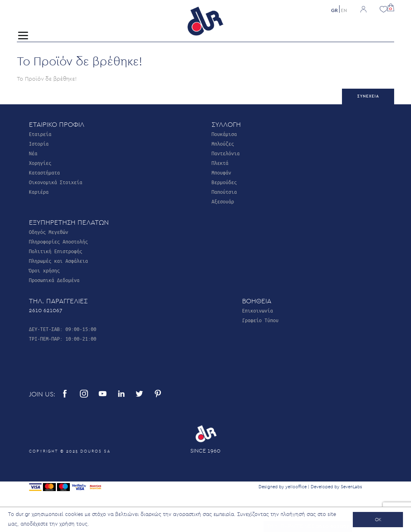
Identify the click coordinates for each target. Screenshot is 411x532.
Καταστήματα (44, 172)
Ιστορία (39, 143)
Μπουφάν (221, 172)
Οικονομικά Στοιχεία (56, 182)
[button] (391, 7)
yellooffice (296, 487)
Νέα (33, 153)
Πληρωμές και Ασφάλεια (58, 261)
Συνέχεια (368, 96)
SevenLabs (351, 487)
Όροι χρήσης (44, 270)
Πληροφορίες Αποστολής (58, 241)
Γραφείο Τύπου (260, 320)
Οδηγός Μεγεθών (49, 232)
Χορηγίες (40, 163)
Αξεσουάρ (223, 201)
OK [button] (378, 520)
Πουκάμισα (224, 134)
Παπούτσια (224, 192)
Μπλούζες (223, 143)
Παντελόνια (226, 153)
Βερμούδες (224, 182)
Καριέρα (39, 192)
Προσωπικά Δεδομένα (54, 280)
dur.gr (23, 515)
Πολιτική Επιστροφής (56, 251)
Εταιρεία (40, 134)
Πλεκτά (220, 163)
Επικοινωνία (257, 310)
